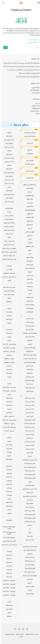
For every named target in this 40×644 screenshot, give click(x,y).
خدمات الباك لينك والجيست (29, 546)
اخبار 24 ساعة (29, 384)
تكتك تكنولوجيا (29, 217)
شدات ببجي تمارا (29, 402)
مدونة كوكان (29, 221)
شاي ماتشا (29, 536)
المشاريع (29, 150)
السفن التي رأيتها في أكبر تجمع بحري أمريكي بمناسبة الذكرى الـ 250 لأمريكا (20, 66)
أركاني (29, 294)
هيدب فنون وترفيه (29, 388)
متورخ (29, 250)
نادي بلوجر (29, 236)
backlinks (29, 340)
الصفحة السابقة (32, 40)
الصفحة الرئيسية (32, 42)
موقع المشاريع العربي (29, 362)
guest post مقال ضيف (29, 550)
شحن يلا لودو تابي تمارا (29, 467)
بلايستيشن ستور (29, 507)
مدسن (29, 254)
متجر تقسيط (29, 438)
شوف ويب (29, 203)
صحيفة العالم (29, 391)
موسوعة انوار (29, 308)
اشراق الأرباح (29, 312)
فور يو (29, 482)
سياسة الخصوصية (34, 111)
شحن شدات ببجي (29, 485)
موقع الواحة (29, 154)
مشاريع (29, 583)
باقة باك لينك (29, 160)
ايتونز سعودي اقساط (29, 420)
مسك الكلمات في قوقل (29, 185)
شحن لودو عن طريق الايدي (29, 496)
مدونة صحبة (29, 301)
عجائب (29, 239)
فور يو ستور (29, 453)
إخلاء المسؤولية (35, 106)
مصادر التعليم (29, 366)
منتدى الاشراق (29, 351)
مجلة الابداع (29, 261)
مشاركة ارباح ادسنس (29, 136)
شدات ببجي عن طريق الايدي (29, 460)
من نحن (36, 103)
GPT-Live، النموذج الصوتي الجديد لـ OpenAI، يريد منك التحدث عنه (22, 70)
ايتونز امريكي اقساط (29, 474)
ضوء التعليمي (29, 178)
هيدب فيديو (29, 276)
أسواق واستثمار (35, 93)
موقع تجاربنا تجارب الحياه (29, 576)
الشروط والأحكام (35, 108)
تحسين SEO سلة (29, 164)
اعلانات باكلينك (29, 594)
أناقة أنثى (29, 243)
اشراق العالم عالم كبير (29, 348)
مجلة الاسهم (29, 206)
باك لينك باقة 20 (29, 557)
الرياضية (29, 590)
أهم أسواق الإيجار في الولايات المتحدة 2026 (28, 73)
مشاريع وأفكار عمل (34, 90)
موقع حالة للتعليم (29, 380)
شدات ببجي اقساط (29, 398)
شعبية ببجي (29, 500)
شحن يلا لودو (29, 493)
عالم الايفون (29, 214)
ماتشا (29, 533)
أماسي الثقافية (29, 246)
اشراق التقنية (29, 188)
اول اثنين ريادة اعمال (29, 133)
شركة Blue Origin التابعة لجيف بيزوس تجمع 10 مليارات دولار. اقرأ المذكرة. (20, 63)
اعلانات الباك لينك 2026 (29, 355)
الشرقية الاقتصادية (29, 210)
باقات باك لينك (29, 329)
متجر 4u (29, 456)
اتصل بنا (36, 114)
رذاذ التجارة (29, 283)
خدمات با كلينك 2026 (29, 572)
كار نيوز (29, 228)
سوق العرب (29, 554)
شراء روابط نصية (29, 326)
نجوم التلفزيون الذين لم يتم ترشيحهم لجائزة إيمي (27, 77)
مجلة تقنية (29, 373)
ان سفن (29, 192)
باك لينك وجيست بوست (29, 359)
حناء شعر (29, 525)
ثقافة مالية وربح (35, 87)
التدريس (29, 344)
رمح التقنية (29, 279)
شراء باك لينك (29, 319)
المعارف (29, 272)
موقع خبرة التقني (29, 232)
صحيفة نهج (29, 225)
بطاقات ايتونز (29, 503)
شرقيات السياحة (29, 305)
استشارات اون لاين (29, 268)
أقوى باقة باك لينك (29, 568)
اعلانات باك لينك (29, 586)
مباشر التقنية (29, 297)
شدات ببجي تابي (29, 409)
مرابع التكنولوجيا (29, 196)
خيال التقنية (29, 199)
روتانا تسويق (29, 257)
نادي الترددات (29, 265)
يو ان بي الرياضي (29, 377)
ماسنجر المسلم (29, 171)
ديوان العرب (29, 579)
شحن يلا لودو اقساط (29, 423)
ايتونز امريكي (29, 416)
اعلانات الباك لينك (29, 337)
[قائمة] (37, 3)
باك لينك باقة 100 (29, 561)
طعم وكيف (29, 286)
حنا (29, 529)
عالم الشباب (29, 143)
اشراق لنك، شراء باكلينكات (29, 333)
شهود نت (29, 290)
